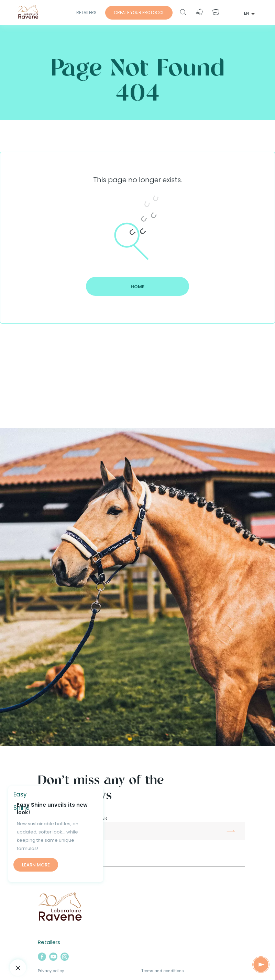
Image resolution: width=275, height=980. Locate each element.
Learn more (36, 865)
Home (137, 287)
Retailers (86, 13)
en (247, 13)
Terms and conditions (163, 971)
